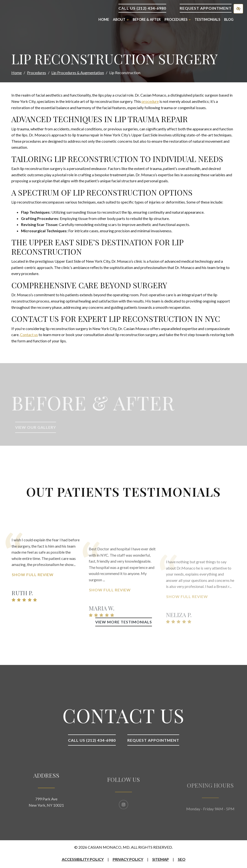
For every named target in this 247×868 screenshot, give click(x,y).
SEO (182, 859)
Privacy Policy (128, 859)
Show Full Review (33, 604)
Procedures (37, 73)
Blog (229, 19)
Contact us (29, 335)
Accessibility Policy (83, 859)
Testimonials (207, 19)
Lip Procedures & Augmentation (78, 73)
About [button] (121, 19)
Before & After (147, 19)
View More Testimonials (124, 622)
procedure (150, 101)
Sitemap (161, 859)
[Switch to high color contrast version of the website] (238, 9)
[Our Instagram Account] (123, 822)
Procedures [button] (178, 19)
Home (104, 19)
